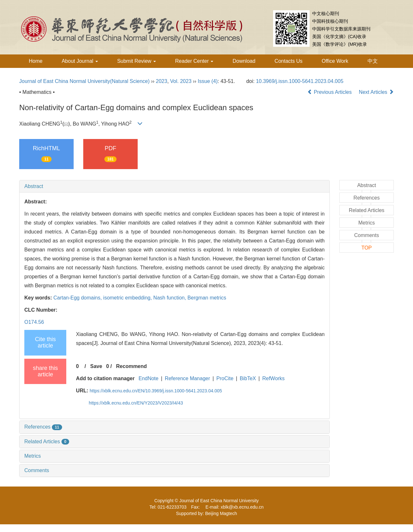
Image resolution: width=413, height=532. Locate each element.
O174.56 (34, 322)
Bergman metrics (207, 298)
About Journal (80, 61)
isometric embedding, (128, 298)
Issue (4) (208, 81)
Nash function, (170, 298)
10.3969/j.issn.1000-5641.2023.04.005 (300, 81)
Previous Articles (330, 92)
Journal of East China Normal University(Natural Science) (84, 81)
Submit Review (137, 61)
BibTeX (248, 378)
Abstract (34, 186)
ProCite (225, 378)
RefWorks (273, 378)
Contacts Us (289, 61)
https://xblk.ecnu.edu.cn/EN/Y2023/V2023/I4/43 (136, 403)
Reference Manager (187, 378)
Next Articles (376, 92)
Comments (37, 470)
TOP (367, 248)
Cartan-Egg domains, (78, 298)
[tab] (174, 186)
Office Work (335, 61)
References (43, 427)
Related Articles (47, 442)
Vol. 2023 (181, 81)
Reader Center (194, 61)
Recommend (132, 366)
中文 (373, 61)
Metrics (33, 456)
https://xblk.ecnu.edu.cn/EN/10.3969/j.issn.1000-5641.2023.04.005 (156, 391)
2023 (162, 81)
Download (244, 61)
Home (36, 61)
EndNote (149, 378)
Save (96, 366)
